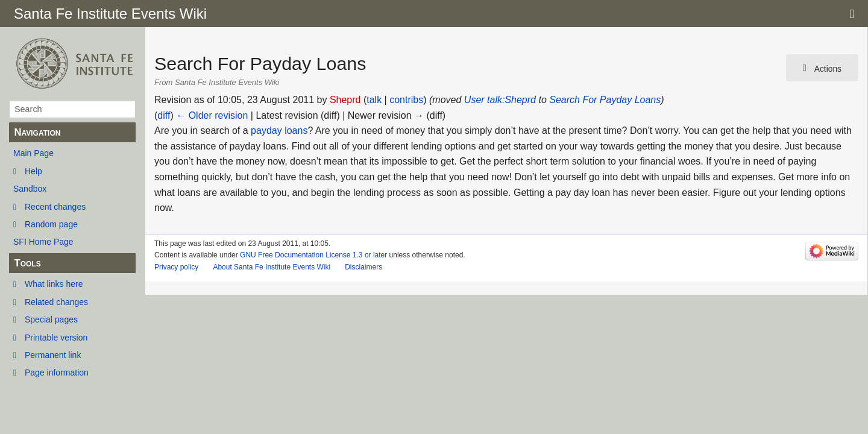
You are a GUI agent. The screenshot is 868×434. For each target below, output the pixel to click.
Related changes (56, 302)
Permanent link (53, 355)
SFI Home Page (43, 242)
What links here (54, 284)
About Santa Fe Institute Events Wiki (272, 267)
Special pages (51, 319)
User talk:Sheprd (500, 100)
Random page (51, 224)
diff (164, 115)
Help (33, 171)
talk (374, 100)
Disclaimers (363, 267)
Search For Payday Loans (605, 100)
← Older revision (212, 115)
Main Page (33, 153)
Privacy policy (176, 267)
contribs (406, 100)
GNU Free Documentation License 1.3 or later (313, 255)
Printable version (56, 338)
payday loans (279, 131)
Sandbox (30, 189)
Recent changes (55, 207)
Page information (57, 373)
